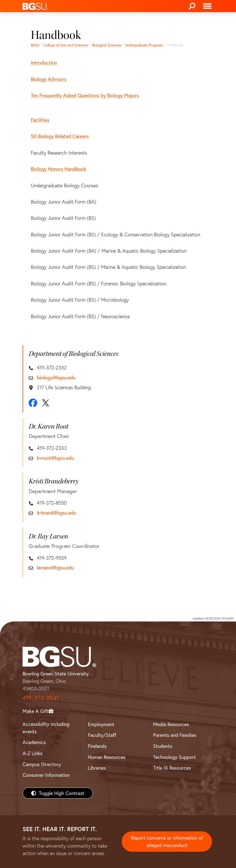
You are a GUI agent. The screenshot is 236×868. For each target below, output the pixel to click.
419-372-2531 (41, 698)
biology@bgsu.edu (56, 378)
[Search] (192, 6)
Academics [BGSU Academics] (34, 742)
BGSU (35, 45)
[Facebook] (33, 403)
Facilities (40, 120)
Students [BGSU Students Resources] (163, 746)
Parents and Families (175, 735)
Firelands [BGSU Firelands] (97, 746)
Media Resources (171, 724)
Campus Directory (42, 764)
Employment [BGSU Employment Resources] (101, 724)
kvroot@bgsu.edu (55, 458)
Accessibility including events (46, 728)
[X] (46, 403)
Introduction (44, 63)
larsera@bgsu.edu (55, 568)
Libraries (97, 768)
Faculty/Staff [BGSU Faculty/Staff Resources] (102, 735)
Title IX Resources (172, 768)
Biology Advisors (49, 79)
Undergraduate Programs (144, 45)
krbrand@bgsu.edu (56, 513)
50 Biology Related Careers (60, 136)
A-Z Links (32, 753)
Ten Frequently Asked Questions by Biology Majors (85, 95)
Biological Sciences (107, 45)
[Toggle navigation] (207, 6)
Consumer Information (46, 775)
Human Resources (107, 757)
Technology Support (174, 757)
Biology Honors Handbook (59, 169)
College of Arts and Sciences (66, 45)
